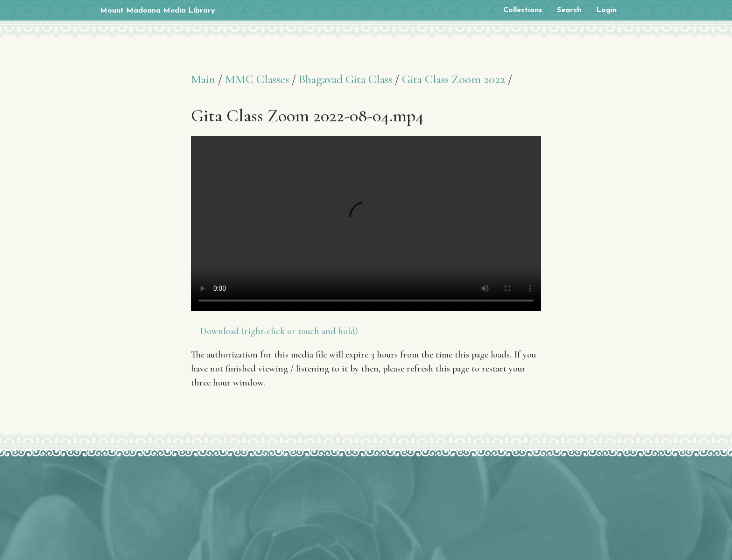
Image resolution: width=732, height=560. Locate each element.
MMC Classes (257, 79)
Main (203, 79)
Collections (523, 10)
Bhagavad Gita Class (345, 79)
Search (569, 10)
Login (606, 10)
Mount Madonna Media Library (158, 11)
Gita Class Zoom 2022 (454, 79)
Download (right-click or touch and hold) (279, 331)
